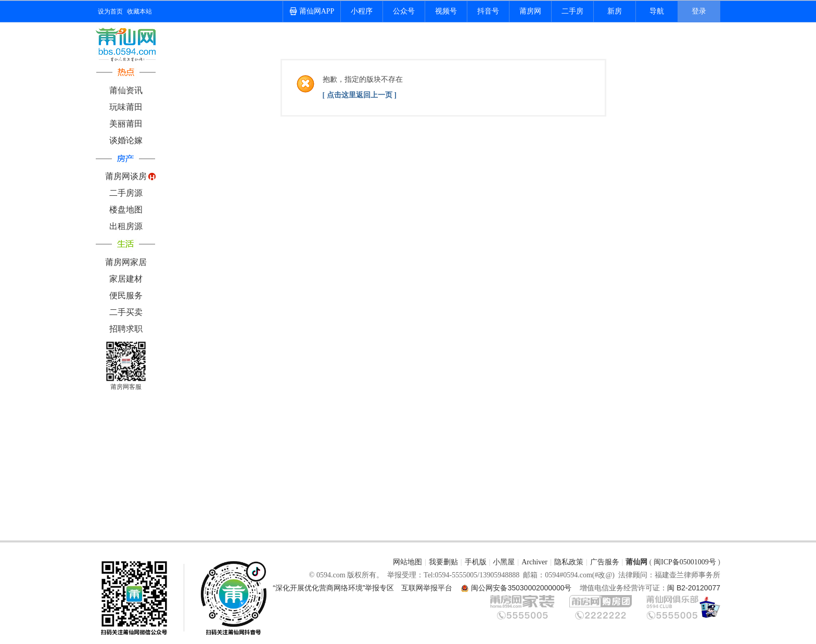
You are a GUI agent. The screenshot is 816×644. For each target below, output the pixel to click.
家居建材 (126, 279)
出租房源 (126, 226)
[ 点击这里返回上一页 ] (360, 95)
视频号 (446, 11)
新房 (615, 11)
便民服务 (126, 295)
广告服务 (605, 562)
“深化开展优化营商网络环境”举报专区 (333, 588)
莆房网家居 (126, 262)
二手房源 (126, 193)
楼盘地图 (126, 210)
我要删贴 (443, 562)
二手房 (572, 11)
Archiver (534, 562)
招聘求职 (126, 329)
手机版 (476, 562)
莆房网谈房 (126, 176)
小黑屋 (504, 562)
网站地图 (407, 562)
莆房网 (530, 11)
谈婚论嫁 (126, 140)
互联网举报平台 (427, 588)
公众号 (404, 11)
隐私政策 (569, 562)
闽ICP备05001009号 (685, 562)
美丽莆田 (126, 124)
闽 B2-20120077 (694, 588)
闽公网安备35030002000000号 (521, 588)
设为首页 (110, 11)
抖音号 (488, 11)
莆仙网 (636, 562)
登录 (699, 11)
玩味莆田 (126, 107)
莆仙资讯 (126, 90)
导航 (657, 11)
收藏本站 (139, 11)
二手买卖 (126, 312)
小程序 (362, 11)
